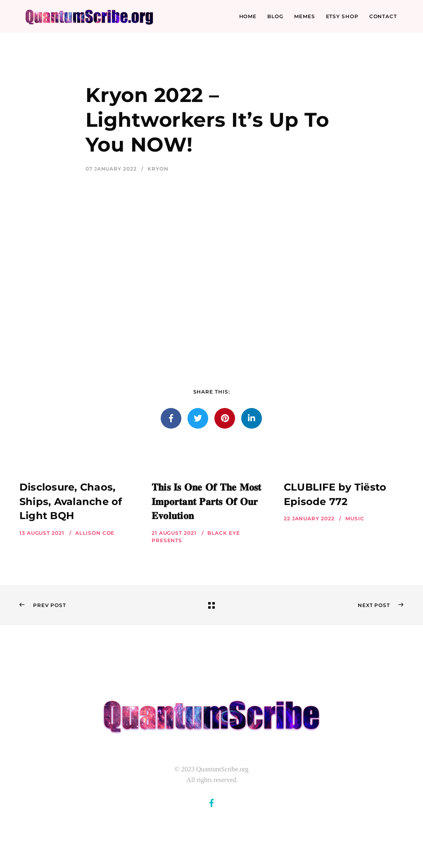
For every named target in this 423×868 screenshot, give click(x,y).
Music (355, 518)
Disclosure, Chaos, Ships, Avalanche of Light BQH (71, 502)
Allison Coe (95, 533)
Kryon (158, 169)
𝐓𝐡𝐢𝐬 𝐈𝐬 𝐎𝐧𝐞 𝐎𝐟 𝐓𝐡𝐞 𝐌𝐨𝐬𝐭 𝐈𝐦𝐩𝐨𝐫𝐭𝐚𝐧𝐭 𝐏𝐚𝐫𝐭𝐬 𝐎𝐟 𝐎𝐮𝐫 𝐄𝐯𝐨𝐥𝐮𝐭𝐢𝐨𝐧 (207, 502)
